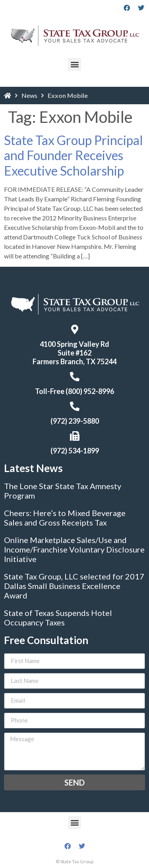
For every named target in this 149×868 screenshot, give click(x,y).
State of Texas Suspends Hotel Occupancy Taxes (58, 618)
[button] (74, 64)
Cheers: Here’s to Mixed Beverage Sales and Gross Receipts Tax (65, 518)
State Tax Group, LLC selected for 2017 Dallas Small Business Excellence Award (74, 586)
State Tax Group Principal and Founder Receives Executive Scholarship (74, 155)
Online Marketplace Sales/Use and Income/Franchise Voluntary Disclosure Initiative (74, 549)
